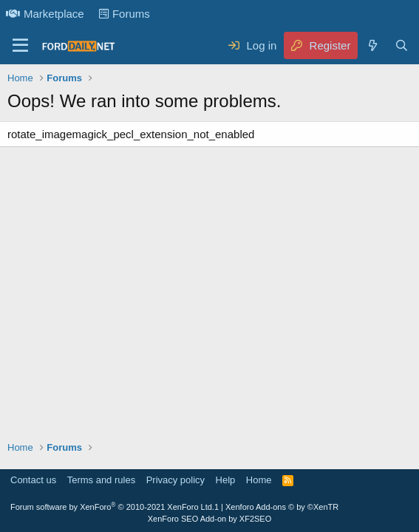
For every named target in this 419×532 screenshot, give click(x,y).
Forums (125, 14)
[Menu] (20, 46)
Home (259, 480)
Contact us (33, 480)
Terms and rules (101, 480)
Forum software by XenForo (112, 507)
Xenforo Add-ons (282, 507)
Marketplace (45, 14)
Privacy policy (176, 480)
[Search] (402, 45)
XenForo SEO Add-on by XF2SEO (210, 519)
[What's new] (372, 45)
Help (226, 480)
